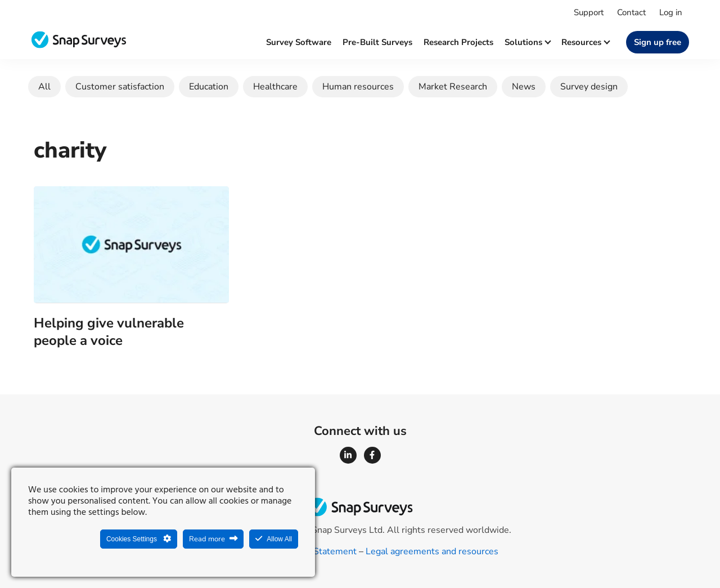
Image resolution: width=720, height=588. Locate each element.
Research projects (458, 42)
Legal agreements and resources (432, 551)
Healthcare (275, 87)
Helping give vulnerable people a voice (109, 332)
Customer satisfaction (120, 87)
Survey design (589, 87)
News (524, 87)
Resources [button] (585, 42)
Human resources (358, 87)
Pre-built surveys (377, 42)
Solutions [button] (527, 42)
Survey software (299, 42)
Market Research (453, 87)
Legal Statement (323, 551)
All (44, 87)
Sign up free (658, 42)
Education (209, 87)
